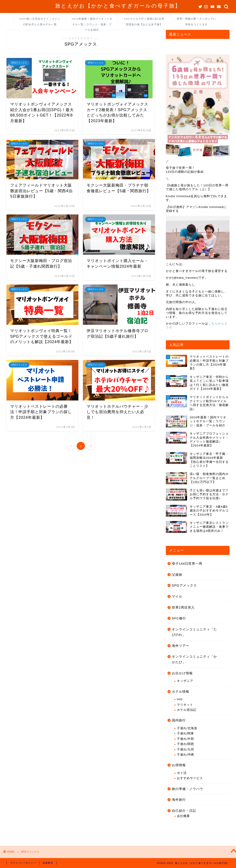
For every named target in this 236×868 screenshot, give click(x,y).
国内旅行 (179, 720)
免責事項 (48, 863)
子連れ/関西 (186, 744)
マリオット (185, 705)
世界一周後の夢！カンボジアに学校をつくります (196, 20)
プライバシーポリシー (23, 863)
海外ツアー (181, 646)
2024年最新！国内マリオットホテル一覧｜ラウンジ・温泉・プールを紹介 (92, 20)
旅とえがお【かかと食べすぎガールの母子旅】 (118, 6)
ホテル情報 (181, 691)
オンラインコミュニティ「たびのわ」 (194, 632)
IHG (180, 699)
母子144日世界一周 (187, 563)
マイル (177, 596)
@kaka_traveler (185, 278)
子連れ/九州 (186, 749)
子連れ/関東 (186, 733)
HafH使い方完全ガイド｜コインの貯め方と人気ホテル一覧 (40, 20)
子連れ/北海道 (187, 728)
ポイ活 (182, 773)
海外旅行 (179, 800)
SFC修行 (179, 618)
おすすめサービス (190, 778)
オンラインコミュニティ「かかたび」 (194, 659)
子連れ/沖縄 (186, 755)
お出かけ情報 (182, 673)
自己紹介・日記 (184, 811)
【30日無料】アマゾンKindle (187, 207)
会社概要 (183, 816)
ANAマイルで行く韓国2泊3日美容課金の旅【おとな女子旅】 (144, 20)
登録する (172, 211)
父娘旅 (177, 575)
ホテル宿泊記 (187, 710)
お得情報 (179, 765)
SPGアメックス (184, 585)
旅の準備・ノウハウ (188, 789)
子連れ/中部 (186, 739)
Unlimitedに (217, 207)
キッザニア (185, 681)
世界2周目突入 (183, 607)
